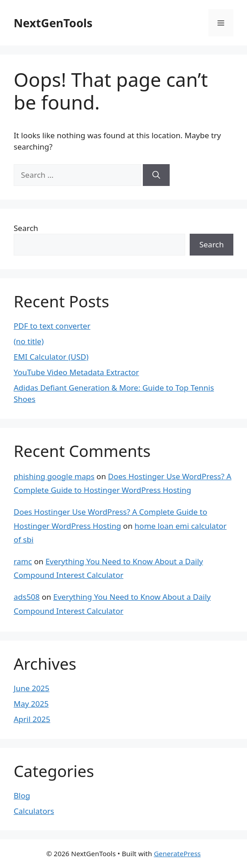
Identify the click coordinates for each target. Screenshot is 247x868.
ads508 (27, 597)
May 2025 (31, 704)
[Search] (156, 175)
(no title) (29, 341)
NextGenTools (53, 23)
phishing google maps (54, 476)
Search (26, 228)
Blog (22, 795)
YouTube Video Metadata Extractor (76, 372)
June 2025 (32, 688)
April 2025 (32, 719)
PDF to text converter (52, 326)
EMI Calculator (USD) (51, 357)
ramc (23, 561)
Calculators (34, 811)
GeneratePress (177, 853)
